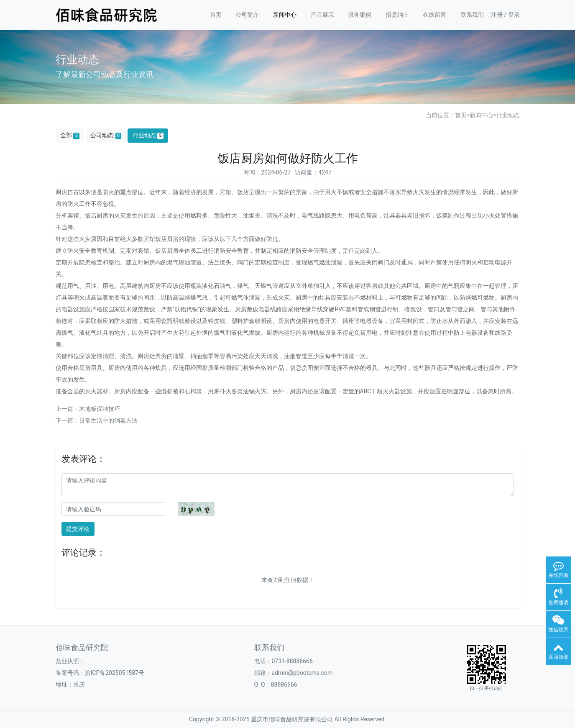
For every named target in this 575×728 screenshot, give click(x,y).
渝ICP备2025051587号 (115, 673)
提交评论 (78, 529)
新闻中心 (285, 15)
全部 (70, 135)
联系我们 (472, 15)
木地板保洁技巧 (100, 409)
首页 (216, 15)
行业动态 (508, 115)
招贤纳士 (397, 15)
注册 (497, 15)
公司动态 (106, 135)
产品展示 (322, 15)
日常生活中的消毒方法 (108, 420)
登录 (514, 15)
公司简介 (247, 15)
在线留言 (434, 15)
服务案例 (360, 15)
